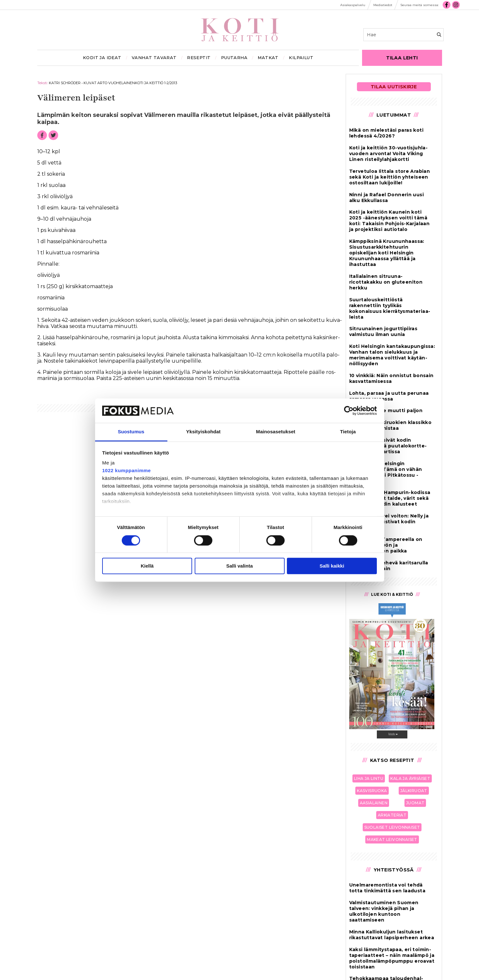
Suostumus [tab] (131, 432)
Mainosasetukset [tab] (276, 432)
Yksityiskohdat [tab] (203, 432)
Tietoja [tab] (348, 432)
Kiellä (147, 566)
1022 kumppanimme (126, 471)
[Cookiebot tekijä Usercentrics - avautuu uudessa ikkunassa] (349, 411)
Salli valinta (239, 566)
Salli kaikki (332, 566)
